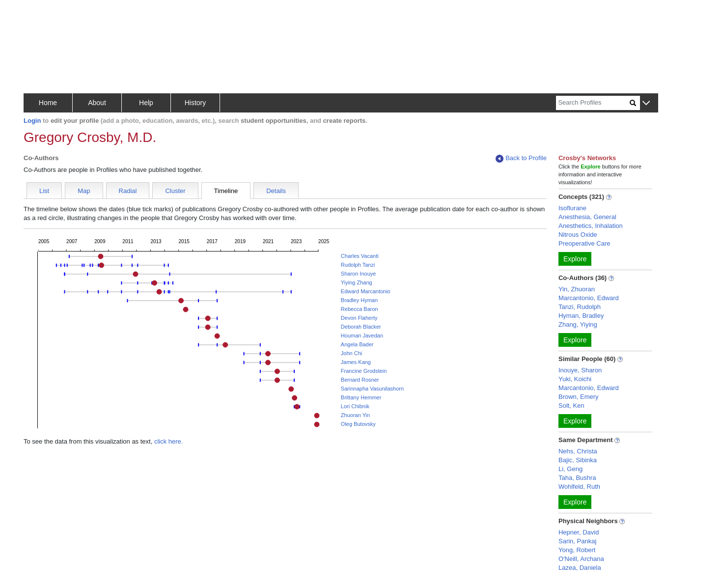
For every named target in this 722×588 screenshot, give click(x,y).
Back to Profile (521, 158)
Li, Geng (570, 469)
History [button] (195, 103)
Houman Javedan (362, 336)
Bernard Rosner (360, 380)
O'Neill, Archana (581, 559)
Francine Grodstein (364, 371)
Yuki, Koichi (575, 379)
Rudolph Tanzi (358, 265)
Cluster (175, 191)
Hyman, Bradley (581, 316)
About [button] (97, 103)
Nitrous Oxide (578, 235)
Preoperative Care (584, 243)
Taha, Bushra (577, 478)
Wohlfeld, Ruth (579, 487)
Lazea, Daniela (580, 568)
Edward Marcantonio (366, 291)
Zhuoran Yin (355, 415)
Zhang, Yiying (578, 324)
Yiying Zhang (357, 282)
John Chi (351, 353)
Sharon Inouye (359, 274)
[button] (646, 103)
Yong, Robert (577, 550)
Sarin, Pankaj (577, 541)
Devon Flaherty (359, 318)
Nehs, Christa (578, 451)
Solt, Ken (571, 406)
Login (32, 121)
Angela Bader (357, 344)
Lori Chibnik (355, 406)
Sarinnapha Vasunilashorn (372, 389)
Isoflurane (572, 208)
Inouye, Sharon (580, 370)
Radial (128, 191)
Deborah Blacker (361, 327)
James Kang (356, 362)
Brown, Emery (579, 397)
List (44, 191)
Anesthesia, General (587, 217)
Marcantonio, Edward (589, 298)
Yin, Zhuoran (577, 289)
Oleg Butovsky (358, 424)
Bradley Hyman (359, 300)
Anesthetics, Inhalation (591, 226)
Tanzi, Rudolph (580, 307)
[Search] (593, 103)
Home (48, 103)
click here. (169, 441)
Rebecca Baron (360, 309)
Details (276, 191)
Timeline (226, 191)
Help (146, 103)
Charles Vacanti (360, 256)
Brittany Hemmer (361, 397)
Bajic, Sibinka (578, 460)
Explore (575, 259)
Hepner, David (579, 532)
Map (84, 191)
